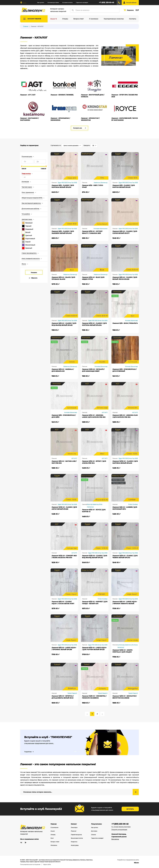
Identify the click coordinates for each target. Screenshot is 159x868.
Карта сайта (47, 864)
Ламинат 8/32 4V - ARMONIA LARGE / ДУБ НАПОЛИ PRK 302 (94, 416)
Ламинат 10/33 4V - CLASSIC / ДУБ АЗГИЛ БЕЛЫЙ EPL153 (64, 508)
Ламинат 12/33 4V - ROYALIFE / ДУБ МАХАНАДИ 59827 (93, 370)
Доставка (94, 831)
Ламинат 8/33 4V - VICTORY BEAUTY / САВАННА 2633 (92, 232)
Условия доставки (53, 2)
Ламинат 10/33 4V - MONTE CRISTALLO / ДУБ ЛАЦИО (122, 651)
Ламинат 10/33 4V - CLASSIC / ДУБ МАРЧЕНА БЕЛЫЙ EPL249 (125, 462)
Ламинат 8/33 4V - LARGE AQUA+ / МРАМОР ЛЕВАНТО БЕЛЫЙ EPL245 (125, 603)
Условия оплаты (67, 2)
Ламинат (74, 831)
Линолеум (74, 827)
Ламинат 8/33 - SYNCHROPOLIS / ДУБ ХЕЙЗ (64, 416)
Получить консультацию (119, 830)
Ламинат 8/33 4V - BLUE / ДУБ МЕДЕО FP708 (93, 278)
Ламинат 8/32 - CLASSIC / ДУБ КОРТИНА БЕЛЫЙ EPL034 (63, 186)
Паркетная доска (76, 835)
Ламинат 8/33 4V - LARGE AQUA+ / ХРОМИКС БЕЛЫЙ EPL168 (64, 649)
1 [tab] (75, 752)
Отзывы (53, 835)
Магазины (54, 845)
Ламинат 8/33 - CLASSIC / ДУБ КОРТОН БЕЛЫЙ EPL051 (124, 186)
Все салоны (115, 839)
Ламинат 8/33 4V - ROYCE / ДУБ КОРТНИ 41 (94, 511)
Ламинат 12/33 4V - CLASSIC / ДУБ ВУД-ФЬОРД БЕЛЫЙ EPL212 (95, 557)
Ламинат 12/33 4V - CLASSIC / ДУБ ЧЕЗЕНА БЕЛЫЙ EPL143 (125, 557)
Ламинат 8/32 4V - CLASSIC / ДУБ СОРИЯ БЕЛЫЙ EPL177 (125, 232)
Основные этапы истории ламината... (38, 792)
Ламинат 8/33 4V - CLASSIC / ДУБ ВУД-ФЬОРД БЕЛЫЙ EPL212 (64, 324)
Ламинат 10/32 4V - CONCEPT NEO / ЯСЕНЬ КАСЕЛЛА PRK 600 (64, 557)
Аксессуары (75, 845)
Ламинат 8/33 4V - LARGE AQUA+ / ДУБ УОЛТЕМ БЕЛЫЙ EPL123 (94, 649)
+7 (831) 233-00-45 (106, 2)
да (25, 177)
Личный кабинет (131, 3)
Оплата (93, 835)
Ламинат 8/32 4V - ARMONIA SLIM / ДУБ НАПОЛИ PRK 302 (125, 416)
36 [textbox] (93, 145)
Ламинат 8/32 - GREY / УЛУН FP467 (92, 186)
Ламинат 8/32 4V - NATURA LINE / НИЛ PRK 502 (64, 462)
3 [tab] (84, 752)
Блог (52, 838)
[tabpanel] (79, 742)
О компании (54, 827)
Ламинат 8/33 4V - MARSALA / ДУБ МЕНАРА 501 (63, 370)
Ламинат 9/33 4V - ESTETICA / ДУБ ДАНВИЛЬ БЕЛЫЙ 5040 (63, 697)
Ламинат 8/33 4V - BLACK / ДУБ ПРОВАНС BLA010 (63, 278)
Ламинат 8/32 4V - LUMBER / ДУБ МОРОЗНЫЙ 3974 (125, 508)
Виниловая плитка (77, 838)
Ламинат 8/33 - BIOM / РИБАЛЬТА (125, 323)
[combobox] (72, 146)
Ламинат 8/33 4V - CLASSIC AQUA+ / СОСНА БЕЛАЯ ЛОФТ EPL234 (63, 603)
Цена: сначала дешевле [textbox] (71, 145)
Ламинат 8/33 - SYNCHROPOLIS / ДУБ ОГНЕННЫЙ (124, 370)
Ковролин (74, 842)
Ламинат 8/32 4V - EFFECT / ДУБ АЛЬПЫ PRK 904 (94, 462)
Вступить (130, 809)
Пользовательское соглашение (30, 864)
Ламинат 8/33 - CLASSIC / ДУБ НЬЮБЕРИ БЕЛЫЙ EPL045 (63, 232)
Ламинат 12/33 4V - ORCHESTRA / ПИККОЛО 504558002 (94, 697)
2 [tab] (79, 752)
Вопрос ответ (55, 842)
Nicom (136, 863)
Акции (53, 831)
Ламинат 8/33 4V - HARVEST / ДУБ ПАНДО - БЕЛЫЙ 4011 (95, 603)
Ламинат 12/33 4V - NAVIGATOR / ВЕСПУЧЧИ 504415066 (125, 697)
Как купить (41, 2)
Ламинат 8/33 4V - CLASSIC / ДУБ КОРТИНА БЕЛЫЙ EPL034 (94, 324)
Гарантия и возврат (82, 2)
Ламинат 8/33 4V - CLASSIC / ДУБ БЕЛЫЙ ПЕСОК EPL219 (125, 278)
